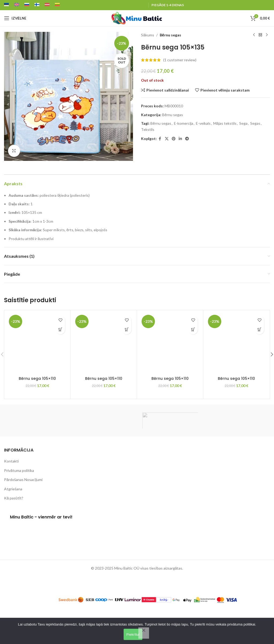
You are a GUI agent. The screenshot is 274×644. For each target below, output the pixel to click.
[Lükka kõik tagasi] (144, 633)
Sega (243, 123)
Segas (255, 123)
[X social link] (167, 139)
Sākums (148, 35)
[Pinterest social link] (174, 139)
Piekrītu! (133, 634)
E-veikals (203, 123)
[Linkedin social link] (180, 139)
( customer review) (180, 60)
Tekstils (148, 129)
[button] (60, 330)
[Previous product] (254, 35)
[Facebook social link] (160, 139)
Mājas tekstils (225, 123)
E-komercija (184, 123)
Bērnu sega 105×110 (37, 378)
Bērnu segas (170, 35)
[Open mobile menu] (15, 18)
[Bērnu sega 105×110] (37, 343)
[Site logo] (137, 18)
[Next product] (267, 35)
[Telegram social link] (187, 139)
